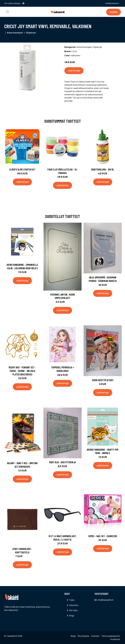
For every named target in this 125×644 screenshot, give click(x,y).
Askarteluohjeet (15, 33)
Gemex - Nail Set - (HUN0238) (103, 536)
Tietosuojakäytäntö (111, 636)
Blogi (72, 616)
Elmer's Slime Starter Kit (22, 169)
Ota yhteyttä (83, 636)
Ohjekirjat (31, 33)
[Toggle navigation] (8, 12)
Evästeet (95, 636)
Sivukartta (115, 639)
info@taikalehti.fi (112, 3)
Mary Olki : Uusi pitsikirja (62, 462)
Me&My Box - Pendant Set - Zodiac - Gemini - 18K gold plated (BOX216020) (22, 371)
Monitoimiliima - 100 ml (103, 169)
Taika (72, 600)
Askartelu (74, 605)
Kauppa (114, 12)
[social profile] (23, 3)
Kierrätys (73, 610)
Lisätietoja (74, 71)
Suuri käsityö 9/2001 (103, 380)
